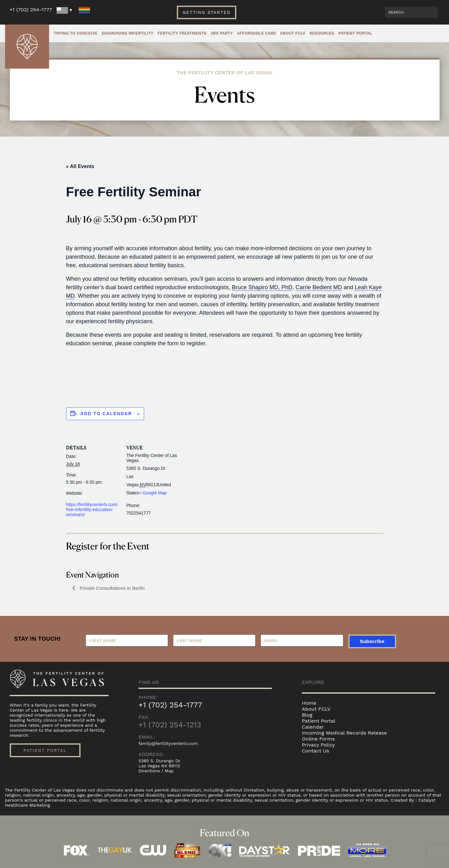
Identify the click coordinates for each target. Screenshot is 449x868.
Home (309, 703)
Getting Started (207, 12)
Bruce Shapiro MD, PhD (262, 287)
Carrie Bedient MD (319, 287)
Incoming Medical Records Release (344, 733)
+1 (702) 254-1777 (31, 10)
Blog (307, 715)
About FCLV (293, 33)
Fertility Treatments (182, 33)
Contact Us (315, 751)
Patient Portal (355, 33)
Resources (322, 33)
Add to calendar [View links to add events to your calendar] (106, 414)
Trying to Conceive (76, 33)
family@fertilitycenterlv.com (168, 743)
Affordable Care (256, 33)
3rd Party (222, 33)
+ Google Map (153, 493)
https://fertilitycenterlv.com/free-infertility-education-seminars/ (92, 510)
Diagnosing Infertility (128, 33)
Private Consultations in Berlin (113, 588)
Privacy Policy (318, 745)
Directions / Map (156, 771)
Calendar (313, 727)
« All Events (80, 166)
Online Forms (318, 739)
